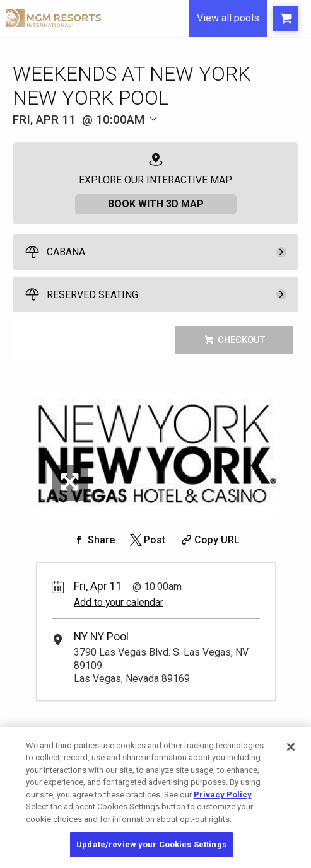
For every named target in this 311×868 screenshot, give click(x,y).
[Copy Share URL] (209, 540)
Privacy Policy (223, 795)
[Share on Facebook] (93, 540)
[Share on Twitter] (147, 540)
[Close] (291, 747)
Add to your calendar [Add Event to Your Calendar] (119, 602)
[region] (155, 797)
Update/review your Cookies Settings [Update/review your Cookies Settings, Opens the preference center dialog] (151, 844)
